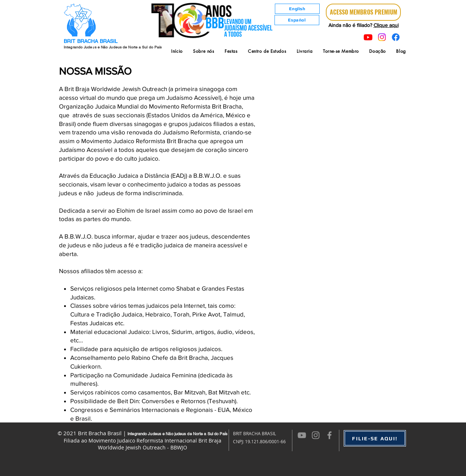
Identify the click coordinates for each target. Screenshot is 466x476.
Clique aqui (386, 25)
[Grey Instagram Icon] (316, 435)
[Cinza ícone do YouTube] (302, 435)
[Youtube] (368, 37)
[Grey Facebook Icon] (329, 435)
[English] (297, 9)
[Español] (297, 20)
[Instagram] (382, 37)
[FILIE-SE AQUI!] (375, 438)
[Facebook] (396, 37)
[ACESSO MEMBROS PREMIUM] (363, 12)
